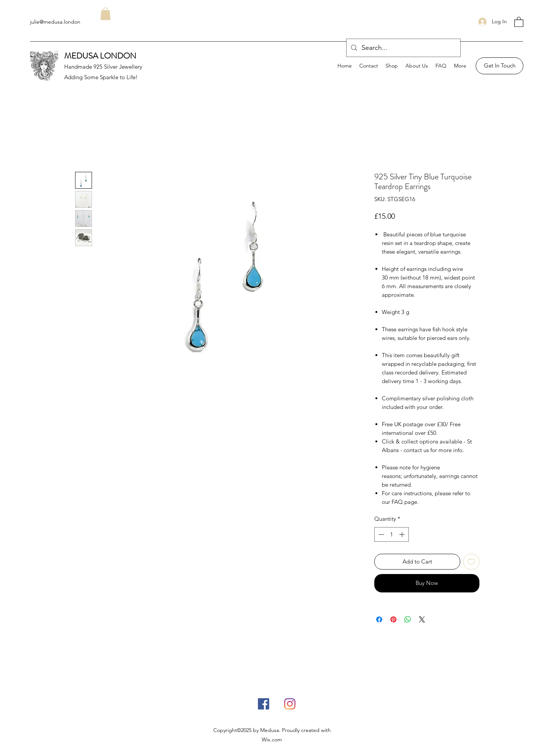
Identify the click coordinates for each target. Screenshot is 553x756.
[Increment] (403, 534)
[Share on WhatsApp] (408, 619)
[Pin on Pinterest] (393, 619)
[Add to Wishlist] (471, 562)
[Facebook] (264, 704)
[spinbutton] (391, 534)
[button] (519, 22)
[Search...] (403, 48)
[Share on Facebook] (379, 619)
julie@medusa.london (55, 22)
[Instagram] (290, 704)
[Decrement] (380, 534)
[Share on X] (422, 619)
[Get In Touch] (500, 66)
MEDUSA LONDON (100, 56)
